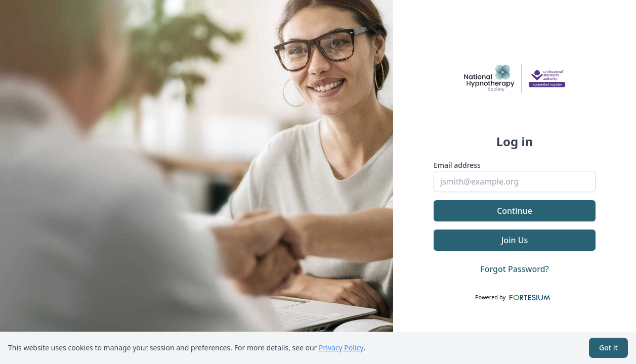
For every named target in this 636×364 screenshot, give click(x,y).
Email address (457, 165)
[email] (515, 181)
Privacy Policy (341, 348)
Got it (608, 348)
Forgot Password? (515, 269)
